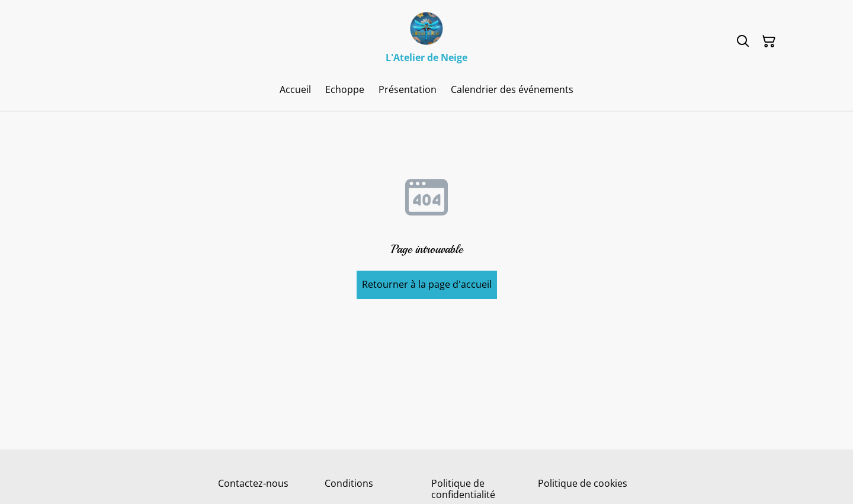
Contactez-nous (253, 483)
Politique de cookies (583, 483)
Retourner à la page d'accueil (427, 284)
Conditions (349, 483)
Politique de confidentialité (463, 489)
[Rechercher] (743, 41)
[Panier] (769, 41)
